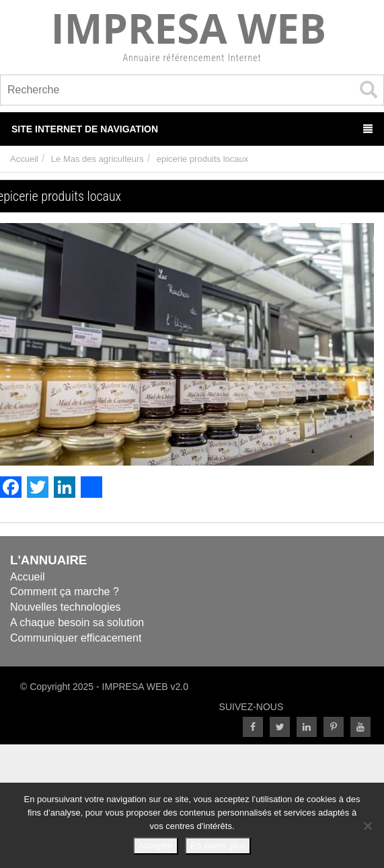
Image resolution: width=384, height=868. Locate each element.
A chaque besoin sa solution (77, 622)
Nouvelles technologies (66, 607)
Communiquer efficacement (76, 638)
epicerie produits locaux (203, 159)
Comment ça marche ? (65, 592)
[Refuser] (367, 826)
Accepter (156, 845)
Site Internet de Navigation (192, 129)
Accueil (24, 159)
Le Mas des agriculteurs (98, 159)
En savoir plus (218, 845)
